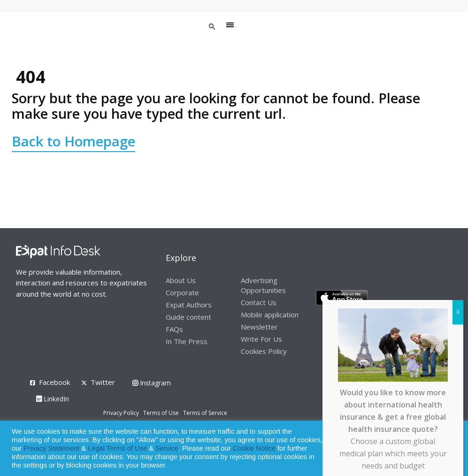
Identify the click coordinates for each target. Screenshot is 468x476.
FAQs (174, 329)
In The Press (187, 341)
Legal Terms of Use (117, 448)
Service (167, 448)
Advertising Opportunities (263, 285)
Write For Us (261, 339)
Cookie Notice (254, 448)
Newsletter (259, 327)
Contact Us (259, 302)
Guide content (188, 317)
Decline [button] (436, 449)
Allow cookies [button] (394, 449)
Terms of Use (161, 413)
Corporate (182, 292)
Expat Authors (189, 305)
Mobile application (270, 315)
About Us (181, 280)
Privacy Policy (121, 413)
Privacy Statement (51, 448)
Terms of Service (205, 413)
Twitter (103, 382)
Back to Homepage (73, 141)
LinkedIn (53, 399)
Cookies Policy (264, 351)
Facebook (54, 382)
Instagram (152, 383)
